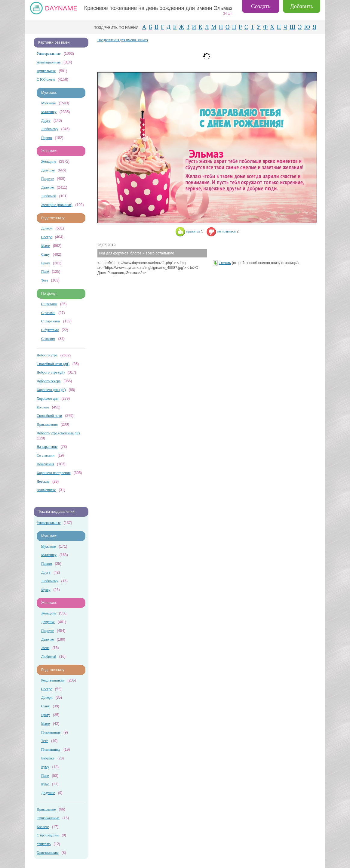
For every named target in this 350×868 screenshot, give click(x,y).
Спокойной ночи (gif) (53, 364)
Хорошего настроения (54, 473)
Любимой (49, 196)
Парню (46, 138)
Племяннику (51, 749)
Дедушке (48, 793)
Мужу (46, 590)
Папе (45, 272)
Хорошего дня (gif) (51, 390)
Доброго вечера (49, 381)
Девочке (48, 187)
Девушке (48, 170)
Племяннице (51, 732)
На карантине (47, 447)
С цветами (49, 304)
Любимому (50, 129)
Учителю (44, 844)
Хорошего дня (48, 399)
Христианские (48, 853)
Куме (45, 784)
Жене (45, 648)
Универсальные (49, 54)
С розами (48, 313)
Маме (46, 246)
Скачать (225, 263)
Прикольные (46, 71)
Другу (46, 121)
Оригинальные (48, 818)
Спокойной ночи (49, 416)
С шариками (51, 321)
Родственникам (53, 680)
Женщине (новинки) (57, 205)
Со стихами (46, 455)
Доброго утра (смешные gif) (58, 433)
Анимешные (46, 490)
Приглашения (47, 424)
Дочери (47, 228)
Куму (45, 767)
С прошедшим (48, 835)
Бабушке (48, 758)
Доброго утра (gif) (51, 372)
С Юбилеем (46, 79)
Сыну (46, 254)
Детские (43, 482)
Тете (45, 280)
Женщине (49, 162)
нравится (188, 231)
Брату (46, 263)
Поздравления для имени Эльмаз (123, 40)
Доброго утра (47, 355)
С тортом (48, 339)
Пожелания (45, 464)
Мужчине (48, 103)
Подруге (48, 179)
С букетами (50, 330)
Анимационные (49, 62)
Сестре (47, 237)
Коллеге (43, 407)
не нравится (221, 231)
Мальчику (49, 112)
